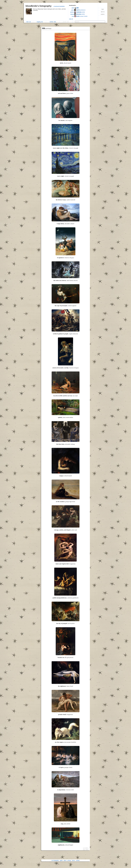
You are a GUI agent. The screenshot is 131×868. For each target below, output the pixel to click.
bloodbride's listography (39, 6)
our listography (55, 860)
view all (71, 19)
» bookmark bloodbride (59, 6)
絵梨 (73, 8)
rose (73, 16)
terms (73, 860)
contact (78, 860)
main (28, 22)
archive (53, 22)
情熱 (47, 28)
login (103, 9)
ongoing (40, 22)
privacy (69, 860)
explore (103, 14)
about (65, 860)
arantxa (72, 12)
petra (73, 10)
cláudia (72, 14)
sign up (103, 12)
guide (61, 860)
